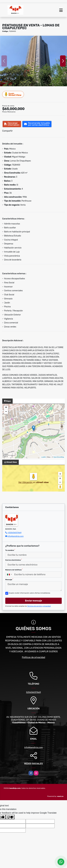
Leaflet (43, 457)
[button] (1, 80)
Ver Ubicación (26, 482)
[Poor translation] (10, 817)
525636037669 (34, 692)
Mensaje (9, 579)
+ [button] (6, 408)
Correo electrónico (14, 560)
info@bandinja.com (15, 536)
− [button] (6, 412)
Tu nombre (10, 550)
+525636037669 (14, 533)
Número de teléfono (14, 570)
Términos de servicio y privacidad (39, 606)
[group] (33, 61)
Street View (13, 94)
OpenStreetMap (59, 457)
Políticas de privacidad (34, 657)
